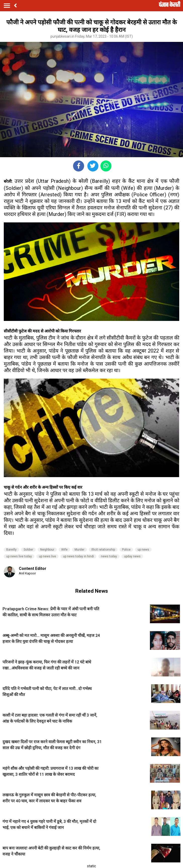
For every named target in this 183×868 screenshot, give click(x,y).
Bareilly (11, 550)
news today (109, 556)
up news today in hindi (78, 556)
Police (126, 550)
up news (143, 550)
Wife (64, 550)
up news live (47, 556)
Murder (79, 550)
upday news (132, 556)
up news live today (19, 556)
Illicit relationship (103, 550)
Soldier (28, 550)
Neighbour (47, 550)
